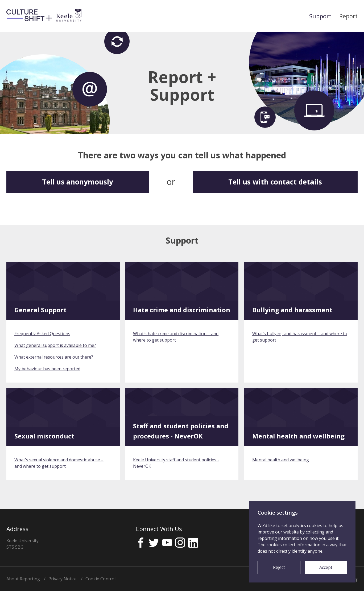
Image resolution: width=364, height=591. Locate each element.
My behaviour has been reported (47, 369)
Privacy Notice (63, 579)
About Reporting (23, 579)
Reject (279, 567)
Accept (326, 567)
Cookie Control (100, 579)
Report (348, 16)
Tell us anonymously (78, 182)
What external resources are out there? (54, 357)
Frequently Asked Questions (42, 334)
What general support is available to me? (55, 345)
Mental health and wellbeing (281, 460)
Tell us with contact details (275, 182)
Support (320, 16)
